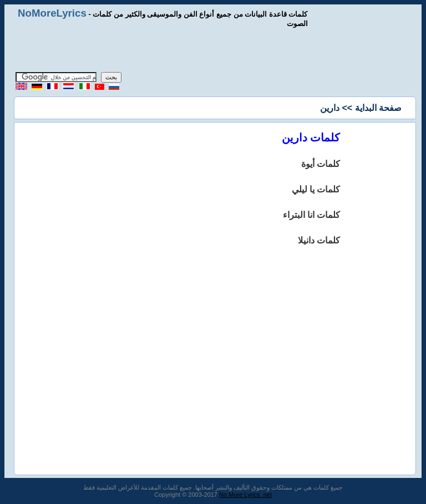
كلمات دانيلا (319, 240)
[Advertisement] (213, 50)
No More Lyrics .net (245, 495)
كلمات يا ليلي (316, 189)
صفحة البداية (378, 108)
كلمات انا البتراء (312, 215)
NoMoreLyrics (52, 13)
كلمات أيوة (321, 164)
